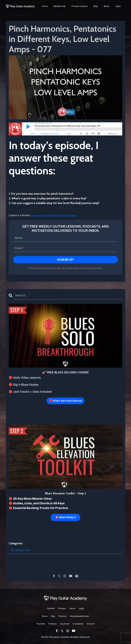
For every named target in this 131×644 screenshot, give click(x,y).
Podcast (63, 617)
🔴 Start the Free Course (65, 401)
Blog (96, 6)
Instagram (78, 624)
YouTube (41, 624)
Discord (91, 624)
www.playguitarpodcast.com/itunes (57, 215)
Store (45, 6)
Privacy (62, 609)
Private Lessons (80, 6)
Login (118, 6)
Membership (60, 6)
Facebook (65, 624)
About (106, 6)
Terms (72, 609)
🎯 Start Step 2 (65, 518)
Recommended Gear (80, 617)
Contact (51, 609)
